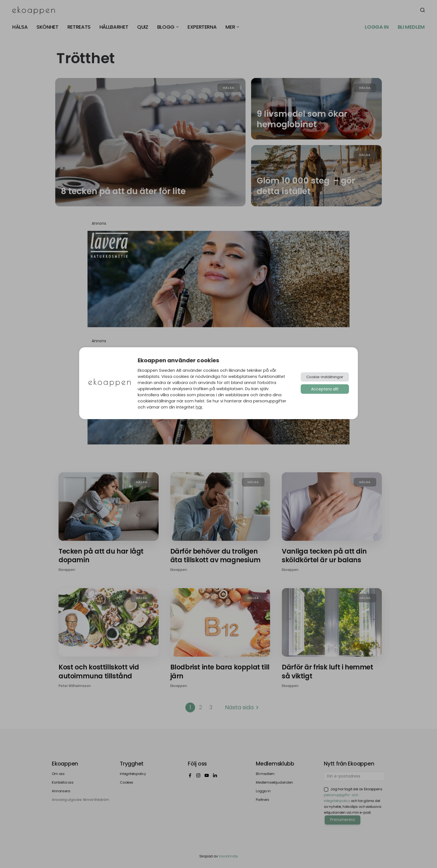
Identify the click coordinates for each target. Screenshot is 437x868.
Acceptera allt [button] (325, 389)
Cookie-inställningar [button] (325, 377)
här (199, 407)
